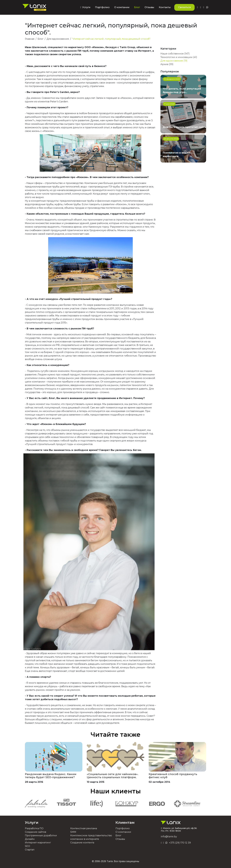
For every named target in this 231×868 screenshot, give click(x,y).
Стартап (30, 850)
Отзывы (149, 7)
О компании (122, 7)
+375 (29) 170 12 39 (180, 843)
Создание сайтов (36, 832)
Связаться (184, 7)
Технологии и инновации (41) (179, 57)
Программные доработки (41, 835)
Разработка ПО (34, 828)
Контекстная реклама (84, 828)
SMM (73, 832)
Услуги (32, 822)
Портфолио (102, 7)
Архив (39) (167, 64)
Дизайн (30, 839)
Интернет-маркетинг (38, 843)
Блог (137, 7)
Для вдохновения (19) (174, 61)
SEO (27, 846)
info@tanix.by (169, 837)
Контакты (165, 7)
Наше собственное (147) (175, 54)
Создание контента (82, 843)
